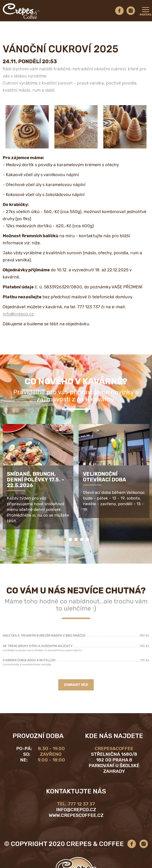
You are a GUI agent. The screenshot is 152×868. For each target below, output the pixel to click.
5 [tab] (87, 539)
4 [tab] (82, 539)
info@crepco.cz (18, 314)
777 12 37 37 (81, 804)
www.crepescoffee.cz (76, 815)
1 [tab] (65, 539)
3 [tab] (76, 539)
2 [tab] (70, 539)
